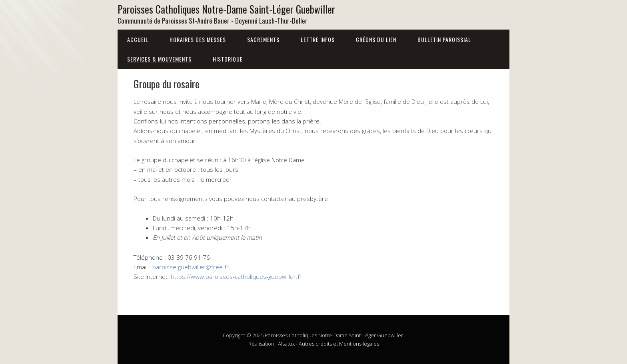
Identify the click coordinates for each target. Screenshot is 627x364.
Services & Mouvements (159, 59)
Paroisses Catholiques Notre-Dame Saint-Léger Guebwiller (226, 9)
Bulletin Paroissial (444, 39)
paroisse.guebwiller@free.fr (191, 267)
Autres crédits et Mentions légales (339, 344)
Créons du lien (376, 39)
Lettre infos (318, 39)
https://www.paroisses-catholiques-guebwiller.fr (236, 276)
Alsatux (286, 344)
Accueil (138, 39)
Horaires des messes (198, 39)
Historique (228, 59)
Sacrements (263, 39)
